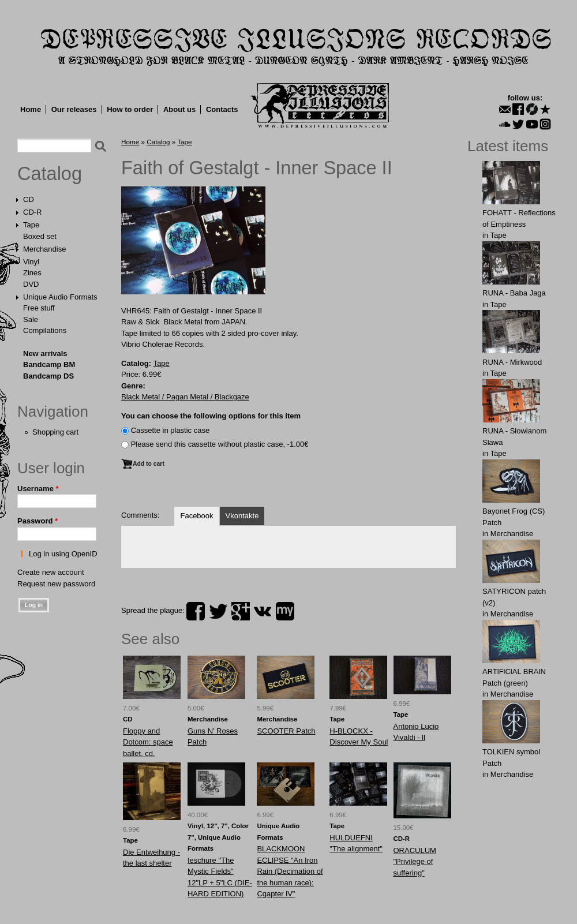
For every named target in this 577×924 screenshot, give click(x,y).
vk (263, 611)
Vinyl (31, 262)
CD (29, 199)
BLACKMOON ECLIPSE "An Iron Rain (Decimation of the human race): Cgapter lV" (290, 871)
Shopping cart (55, 432)
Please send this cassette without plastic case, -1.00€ (220, 444)
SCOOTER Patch (286, 731)
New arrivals (45, 353)
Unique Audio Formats (60, 297)
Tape (31, 225)
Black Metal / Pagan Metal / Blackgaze (185, 397)
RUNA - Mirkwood (512, 362)
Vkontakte (242, 516)
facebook (196, 611)
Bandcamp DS (48, 376)
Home (31, 109)
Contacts (222, 109)
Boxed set (40, 236)
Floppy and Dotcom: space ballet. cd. (148, 742)
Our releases (74, 109)
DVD (31, 284)
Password (38, 521)
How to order (130, 109)
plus (241, 611)
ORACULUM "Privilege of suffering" (415, 862)
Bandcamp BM (49, 364)
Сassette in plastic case (171, 430)
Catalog (50, 174)
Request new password (56, 584)
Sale (31, 319)
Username (38, 489)
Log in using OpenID (63, 554)
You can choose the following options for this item (211, 416)
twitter (218, 611)
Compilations (45, 330)
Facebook (196, 516)
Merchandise (44, 249)
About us (179, 109)
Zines (32, 273)
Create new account (51, 572)
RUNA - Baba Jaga (514, 293)
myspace (285, 611)
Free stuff (39, 308)
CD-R (33, 212)
